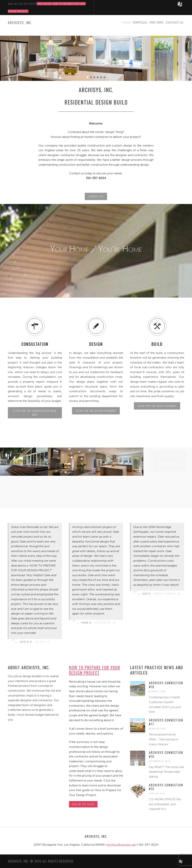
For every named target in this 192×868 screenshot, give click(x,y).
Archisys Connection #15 (166, 787)
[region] (96, 58)
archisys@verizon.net (121, 845)
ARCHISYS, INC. (20, 23)
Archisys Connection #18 (166, 685)
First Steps (156, 22)
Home (126, 22)
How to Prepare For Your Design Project (95, 670)
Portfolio (140, 22)
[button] (6, 58)
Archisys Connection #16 (166, 755)
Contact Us (174, 22)
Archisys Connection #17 (166, 722)
